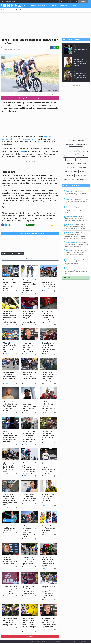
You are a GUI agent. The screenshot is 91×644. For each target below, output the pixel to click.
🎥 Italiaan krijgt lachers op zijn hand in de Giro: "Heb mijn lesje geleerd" (9, 467)
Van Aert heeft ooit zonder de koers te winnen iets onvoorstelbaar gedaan (10, 284)
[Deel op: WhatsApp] (57, 47)
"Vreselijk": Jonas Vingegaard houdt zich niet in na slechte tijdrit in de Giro (48, 499)
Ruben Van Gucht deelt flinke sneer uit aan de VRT (10, 528)
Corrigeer (55, 225)
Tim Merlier (83, 172)
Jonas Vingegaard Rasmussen (76, 140)
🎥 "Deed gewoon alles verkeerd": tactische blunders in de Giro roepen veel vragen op (10, 377)
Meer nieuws (30, 259)
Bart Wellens (70, 176)
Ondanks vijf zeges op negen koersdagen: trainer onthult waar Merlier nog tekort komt (49, 622)
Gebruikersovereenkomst (29, 639)
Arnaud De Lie (70, 164)
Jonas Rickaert (19, 253)
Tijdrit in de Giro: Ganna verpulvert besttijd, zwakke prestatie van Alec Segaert (48, 562)
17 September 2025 (8, 49)
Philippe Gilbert (81, 164)
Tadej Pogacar (69, 144)
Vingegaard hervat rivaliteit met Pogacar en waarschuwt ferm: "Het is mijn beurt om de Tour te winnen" (75, 210)
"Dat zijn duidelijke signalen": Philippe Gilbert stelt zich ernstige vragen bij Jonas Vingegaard (48, 377)
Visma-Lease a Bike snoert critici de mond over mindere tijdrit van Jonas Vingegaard (29, 406)
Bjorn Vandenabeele (9, 47)
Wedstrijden (52, 6)
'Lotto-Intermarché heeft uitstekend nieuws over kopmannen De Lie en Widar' (48, 406)
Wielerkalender (6, 10)
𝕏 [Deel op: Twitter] (54, 47)
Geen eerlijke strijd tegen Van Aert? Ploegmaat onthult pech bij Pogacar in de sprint (76, 244)
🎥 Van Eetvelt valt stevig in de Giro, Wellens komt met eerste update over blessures (48, 347)
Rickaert (22, 151)
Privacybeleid (51, 637)
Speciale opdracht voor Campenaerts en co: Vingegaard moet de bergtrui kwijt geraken (75, 193)
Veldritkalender (17, 10)
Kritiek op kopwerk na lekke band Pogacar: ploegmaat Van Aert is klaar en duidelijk (75, 219)
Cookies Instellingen (45, 639)
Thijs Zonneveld (69, 156)
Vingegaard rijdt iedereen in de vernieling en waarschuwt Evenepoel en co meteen (76, 262)
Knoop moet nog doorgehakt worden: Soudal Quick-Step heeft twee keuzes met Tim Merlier (29, 347)
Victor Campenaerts (71, 172)
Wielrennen (42, 6)
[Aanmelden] (13, 253)
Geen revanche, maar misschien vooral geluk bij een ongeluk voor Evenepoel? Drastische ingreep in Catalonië (75, 271)
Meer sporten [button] (10, 2)
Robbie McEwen (81, 176)
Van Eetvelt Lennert (76, 148)
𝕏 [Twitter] (78, 637)
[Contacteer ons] (82, 637)
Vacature (59, 637)
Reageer (18, 49)
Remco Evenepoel (81, 144)
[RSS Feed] (85, 637)
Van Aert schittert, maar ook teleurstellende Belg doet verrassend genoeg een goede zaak (75, 226)
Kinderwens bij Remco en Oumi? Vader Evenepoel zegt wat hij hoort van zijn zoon (76, 201)
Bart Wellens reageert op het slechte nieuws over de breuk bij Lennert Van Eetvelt (49, 284)
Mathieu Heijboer (69, 179)
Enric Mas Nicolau (82, 156)
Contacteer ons (34, 637)
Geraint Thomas (70, 168)
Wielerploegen (64, 6)
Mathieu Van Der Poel (70, 152)
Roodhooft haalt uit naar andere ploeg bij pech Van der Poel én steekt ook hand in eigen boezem (75, 253)
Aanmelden (83, 2)
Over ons (43, 637)
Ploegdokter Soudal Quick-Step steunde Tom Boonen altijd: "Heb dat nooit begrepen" (10, 406)
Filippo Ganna (82, 168)
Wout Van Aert (84, 152)
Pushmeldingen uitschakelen (61, 639)
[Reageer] (17, 291)
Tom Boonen (70, 160)
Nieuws (26, 6)
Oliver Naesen (81, 160)
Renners (73, 6)
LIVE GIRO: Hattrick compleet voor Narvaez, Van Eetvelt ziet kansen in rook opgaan (29, 377)
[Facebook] (75, 637)
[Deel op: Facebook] (51, 47)
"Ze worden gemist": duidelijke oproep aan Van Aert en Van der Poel (10, 347)
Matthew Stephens (82, 179)
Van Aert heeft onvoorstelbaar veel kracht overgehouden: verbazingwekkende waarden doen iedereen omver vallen (75, 235)
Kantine (33, 6)
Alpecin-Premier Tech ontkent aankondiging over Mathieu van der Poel (48, 435)
